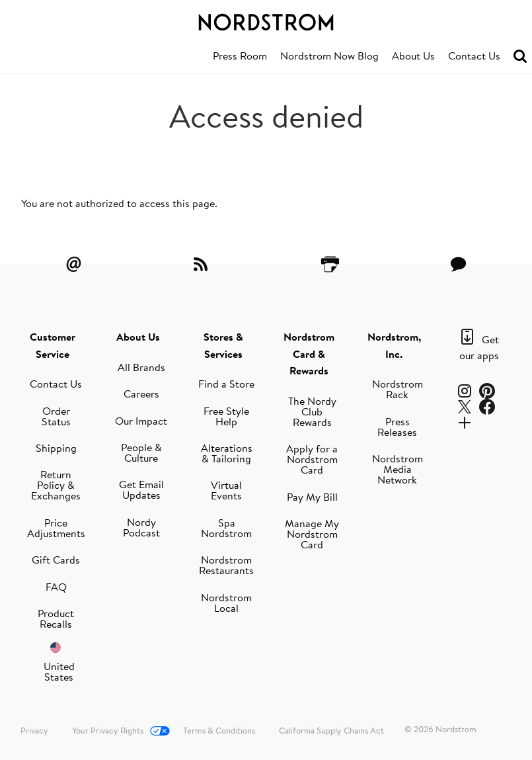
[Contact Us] (458, 264)
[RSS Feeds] (202, 264)
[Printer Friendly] (330, 264)
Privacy (34, 730)
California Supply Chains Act (331, 730)
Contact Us (474, 56)
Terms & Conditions (219, 730)
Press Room (240, 56)
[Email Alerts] (74, 264)
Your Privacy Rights (108, 730)
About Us (413, 56)
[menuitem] (240, 56)
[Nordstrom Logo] (266, 20)
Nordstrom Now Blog (329, 56)
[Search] (520, 57)
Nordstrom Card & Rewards (309, 354)
